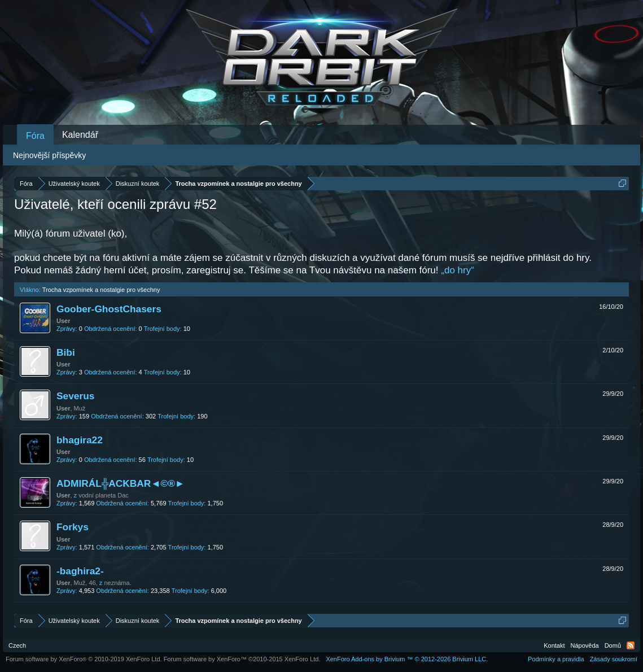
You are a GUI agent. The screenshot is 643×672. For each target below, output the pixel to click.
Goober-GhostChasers (109, 309)
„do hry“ (458, 270)
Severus (75, 396)
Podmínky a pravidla (556, 659)
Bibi (66, 352)
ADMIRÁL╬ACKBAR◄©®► (121, 483)
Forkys (73, 527)
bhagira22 (80, 440)
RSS (631, 645)
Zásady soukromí (614, 659)
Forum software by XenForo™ (242, 659)
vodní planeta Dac (104, 495)
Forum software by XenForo (84, 659)
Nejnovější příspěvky (49, 155)
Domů (613, 645)
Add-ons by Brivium (407, 659)
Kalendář (80, 135)
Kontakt (554, 645)
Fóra (35, 136)
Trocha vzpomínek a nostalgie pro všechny (101, 290)
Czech (17, 645)
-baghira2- (80, 571)
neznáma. (117, 583)
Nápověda (585, 645)
